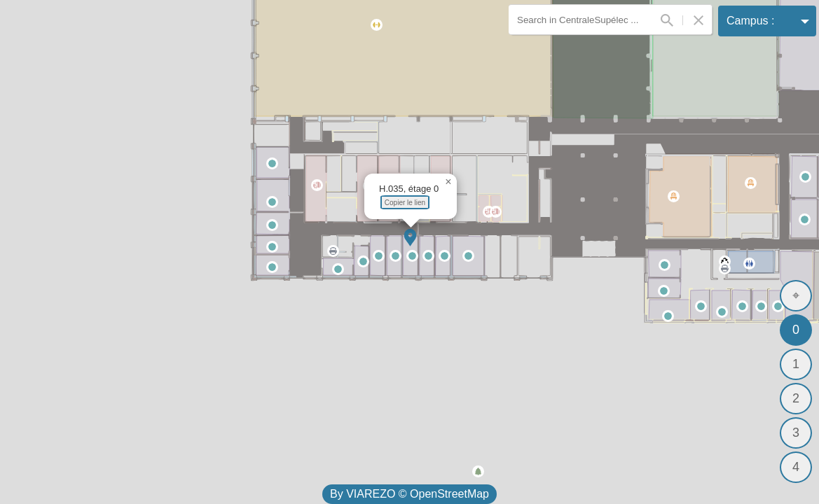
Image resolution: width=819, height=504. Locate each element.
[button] (410, 238)
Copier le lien (405, 203)
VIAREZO (371, 494)
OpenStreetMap (449, 494)
